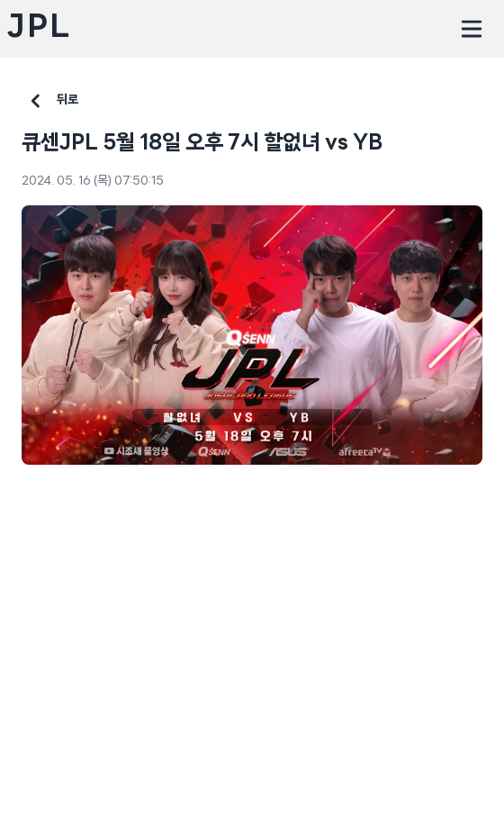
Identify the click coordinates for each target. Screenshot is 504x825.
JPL (39, 29)
